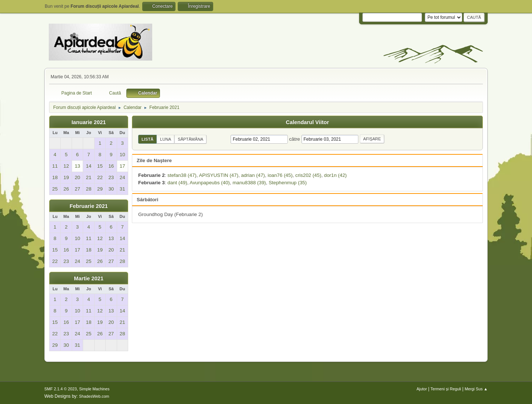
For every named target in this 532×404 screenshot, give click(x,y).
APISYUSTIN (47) (219, 175)
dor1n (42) (335, 175)
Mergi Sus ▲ (476, 389)
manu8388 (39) (249, 183)
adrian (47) (253, 175)
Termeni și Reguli (446, 389)
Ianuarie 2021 (89, 122)
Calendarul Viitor (307, 122)
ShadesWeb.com (94, 396)
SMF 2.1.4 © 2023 (61, 389)
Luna (166, 139)
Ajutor (422, 389)
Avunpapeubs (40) (210, 183)
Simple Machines (94, 389)
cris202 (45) (308, 175)
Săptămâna (190, 139)
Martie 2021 (89, 278)
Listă (147, 139)
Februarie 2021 (88, 206)
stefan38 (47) (182, 175)
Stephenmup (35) (288, 183)
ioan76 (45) (280, 175)
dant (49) (177, 183)
